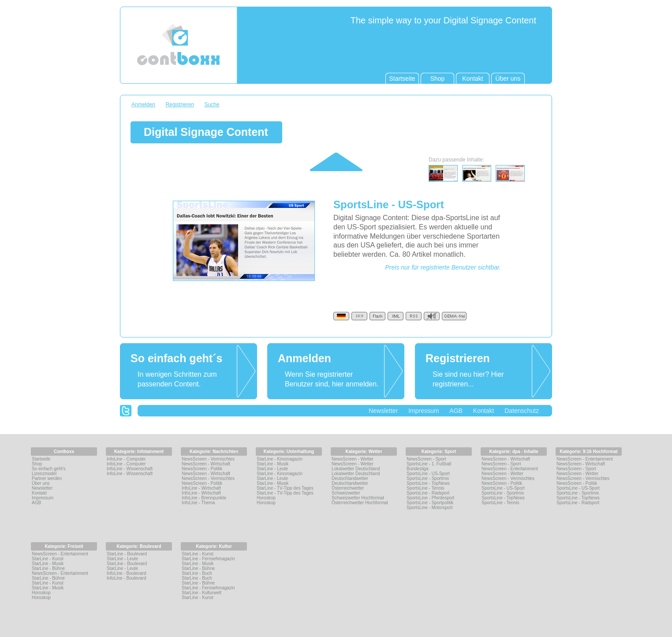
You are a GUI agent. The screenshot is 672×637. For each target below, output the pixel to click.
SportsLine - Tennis (425, 488)
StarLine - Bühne (48, 568)
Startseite (41, 459)
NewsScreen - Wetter (353, 459)
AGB (456, 411)
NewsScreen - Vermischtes (208, 459)
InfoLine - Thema (198, 503)
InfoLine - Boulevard (127, 573)
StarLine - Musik (273, 464)
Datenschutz (522, 411)
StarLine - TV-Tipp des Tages (285, 488)
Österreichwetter (348, 488)
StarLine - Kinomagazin (280, 459)
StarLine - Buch (197, 573)
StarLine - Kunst (48, 559)
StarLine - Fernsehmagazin (208, 559)
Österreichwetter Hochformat (360, 503)
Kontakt (483, 411)
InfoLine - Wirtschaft (201, 488)
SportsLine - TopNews (428, 483)
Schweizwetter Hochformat (358, 498)
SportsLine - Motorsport (430, 508)
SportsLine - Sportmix (428, 478)
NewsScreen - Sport (426, 459)
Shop (37, 464)
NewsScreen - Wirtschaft (206, 464)
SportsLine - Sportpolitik (430, 503)
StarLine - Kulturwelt (202, 593)
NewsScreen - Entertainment (510, 469)
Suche (212, 105)
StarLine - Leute (272, 469)
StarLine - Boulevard (127, 554)
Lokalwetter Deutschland (356, 469)
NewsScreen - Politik (202, 469)
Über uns (41, 483)
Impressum (424, 411)
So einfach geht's (49, 469)
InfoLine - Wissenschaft (130, 469)
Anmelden (143, 105)
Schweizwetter (346, 493)
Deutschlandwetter (350, 478)
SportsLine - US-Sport (428, 474)
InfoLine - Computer (126, 459)
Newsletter (383, 411)
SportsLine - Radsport (428, 493)
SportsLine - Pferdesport (430, 498)
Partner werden (47, 478)
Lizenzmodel (44, 474)
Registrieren (180, 105)
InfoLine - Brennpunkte (204, 498)
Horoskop (266, 498)
